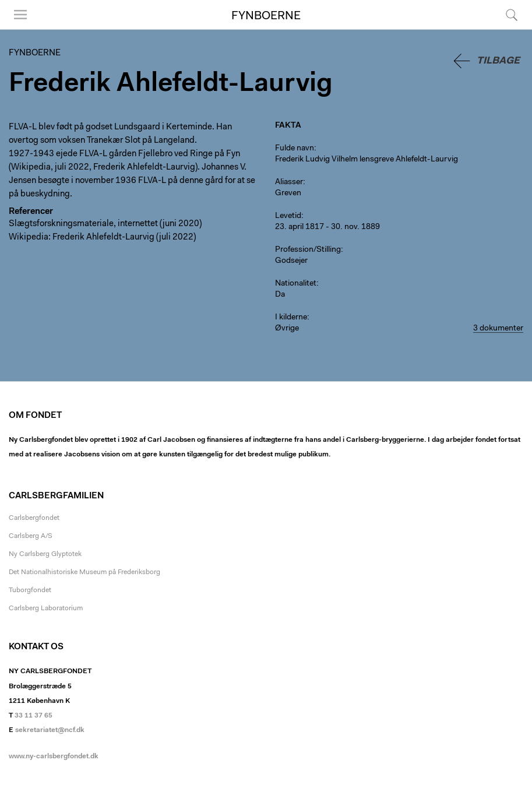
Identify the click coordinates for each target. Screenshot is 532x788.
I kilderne (291, 318)
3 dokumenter (498, 329)
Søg (512, 15)
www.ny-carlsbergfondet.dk (54, 757)
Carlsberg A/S (31, 536)
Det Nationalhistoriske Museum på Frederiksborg (84, 572)
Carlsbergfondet (34, 518)
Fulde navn (295, 149)
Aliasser (289, 182)
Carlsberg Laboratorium (46, 608)
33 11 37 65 (34, 716)
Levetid (288, 216)
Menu (20, 15)
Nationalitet (296, 284)
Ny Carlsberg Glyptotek (45, 554)
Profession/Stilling (308, 250)
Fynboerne (266, 16)
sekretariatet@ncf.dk (50, 730)
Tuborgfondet (30, 590)
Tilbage (498, 61)
